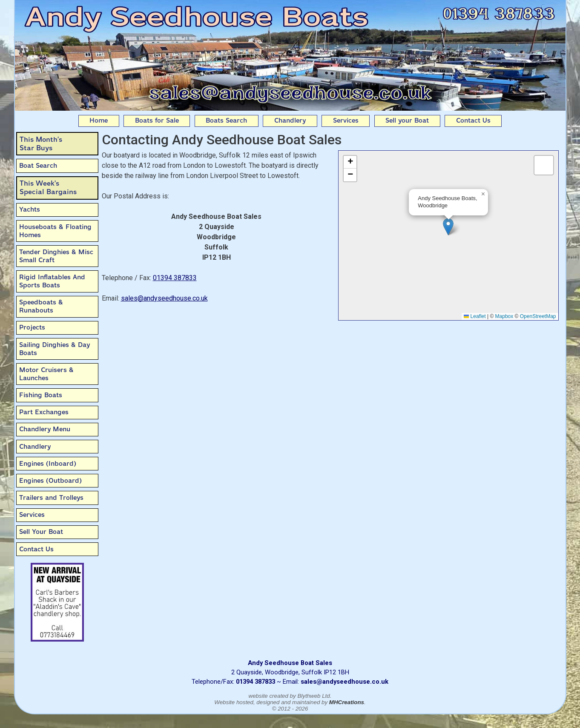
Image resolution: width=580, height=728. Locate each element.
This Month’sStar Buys (41, 144)
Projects (32, 327)
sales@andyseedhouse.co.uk (164, 298)
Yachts (30, 209)
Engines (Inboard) (48, 464)
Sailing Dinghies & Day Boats (55, 349)
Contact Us (473, 120)
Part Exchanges (44, 412)
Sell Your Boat (41, 532)
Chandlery (290, 120)
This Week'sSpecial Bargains (48, 188)
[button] (448, 227)
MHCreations (347, 702)
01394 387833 (175, 278)
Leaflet (475, 316)
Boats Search (226, 120)
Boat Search (38, 166)
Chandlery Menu (45, 429)
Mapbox (504, 316)
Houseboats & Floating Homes (55, 231)
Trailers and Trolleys (51, 498)
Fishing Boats (41, 395)
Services (346, 120)
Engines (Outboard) (50, 481)
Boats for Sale (157, 120)
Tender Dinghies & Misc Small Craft (56, 256)
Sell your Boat (407, 120)
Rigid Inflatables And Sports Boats (52, 281)
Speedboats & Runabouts (41, 306)
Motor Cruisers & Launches (46, 374)
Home (99, 120)
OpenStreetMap (538, 316)
